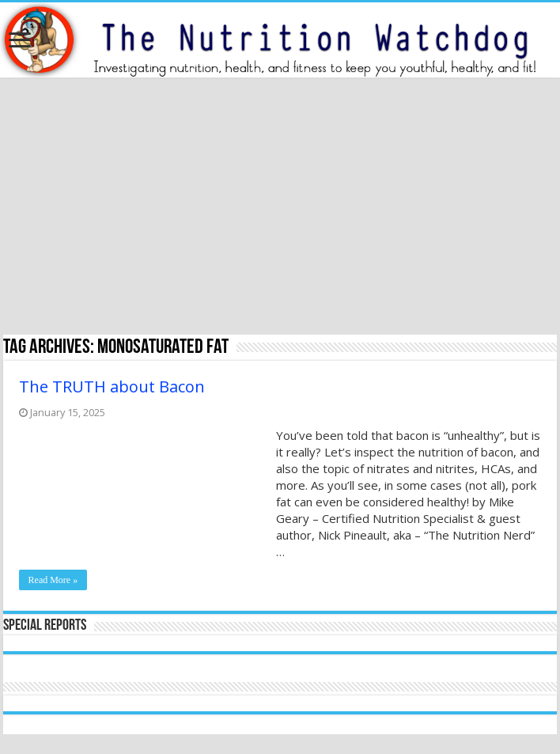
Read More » (53, 580)
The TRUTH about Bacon (112, 386)
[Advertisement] (280, 208)
